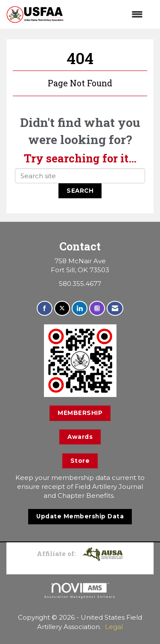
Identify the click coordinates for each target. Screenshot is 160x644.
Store (80, 461)
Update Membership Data (80, 516)
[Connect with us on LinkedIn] (80, 308)
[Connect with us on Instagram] (97, 308)
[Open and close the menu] (108, 14)
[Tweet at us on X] (62, 308)
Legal (114, 627)
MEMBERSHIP (80, 413)
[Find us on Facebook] (45, 308)
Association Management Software (80, 591)
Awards (80, 437)
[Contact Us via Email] (115, 308)
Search (80, 191)
